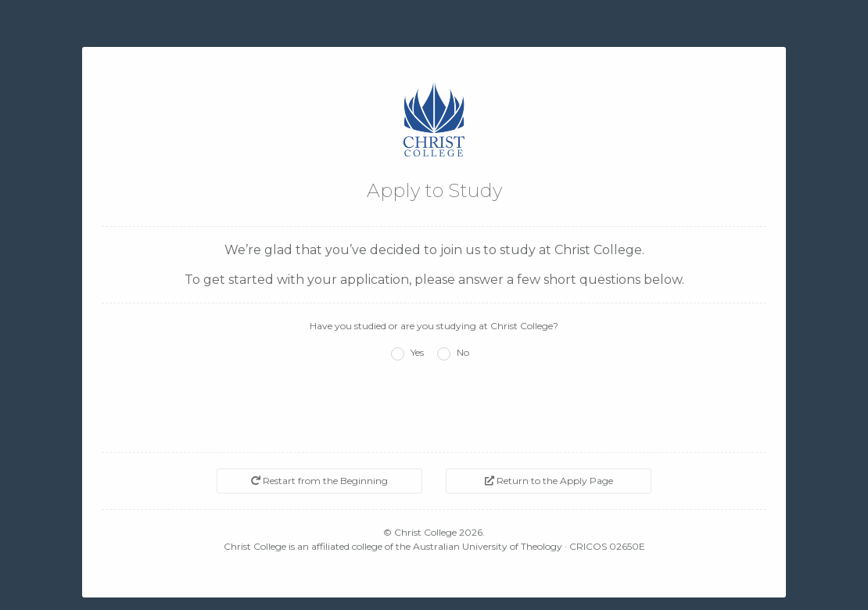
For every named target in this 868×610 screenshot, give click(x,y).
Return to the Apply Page (549, 481)
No (463, 352)
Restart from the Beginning (319, 481)
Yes (417, 352)
